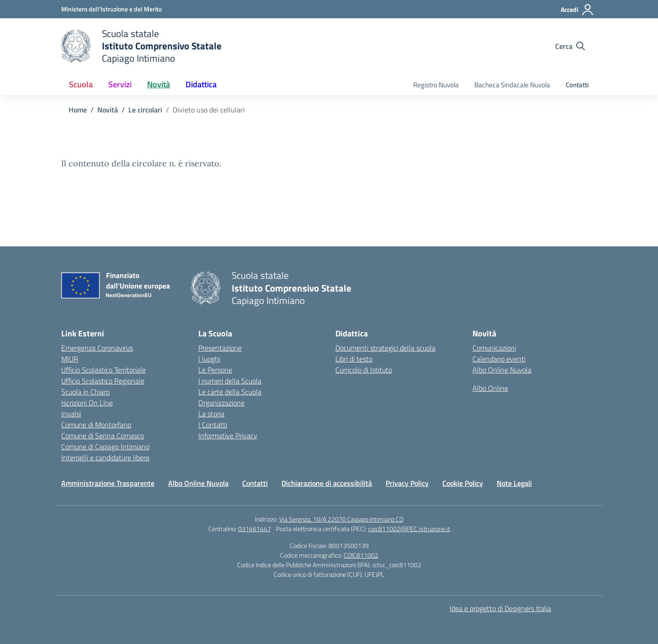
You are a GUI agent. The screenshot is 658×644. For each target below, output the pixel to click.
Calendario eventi (499, 359)
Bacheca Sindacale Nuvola (512, 85)
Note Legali (514, 483)
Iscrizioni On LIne (87, 403)
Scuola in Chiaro (85, 392)
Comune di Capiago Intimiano (105, 447)
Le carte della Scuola (230, 392)
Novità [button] (159, 84)
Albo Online (490, 388)
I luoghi (209, 359)
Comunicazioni (494, 348)
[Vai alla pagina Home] (78, 110)
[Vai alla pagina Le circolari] (145, 110)
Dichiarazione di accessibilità (327, 483)
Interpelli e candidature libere (105, 458)
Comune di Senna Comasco (103, 436)
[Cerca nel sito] (570, 46)
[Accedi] (577, 10)
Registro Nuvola (436, 85)
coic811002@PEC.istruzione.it (409, 529)
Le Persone (215, 370)
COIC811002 (361, 555)
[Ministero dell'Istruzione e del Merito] (111, 9)
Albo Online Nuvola (502, 370)
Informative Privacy (228, 436)
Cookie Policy (463, 483)
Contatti (577, 85)
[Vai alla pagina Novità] (108, 110)
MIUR (70, 359)
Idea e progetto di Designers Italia (500, 608)
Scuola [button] (81, 84)
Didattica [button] (201, 84)
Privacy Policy (407, 483)
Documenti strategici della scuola (385, 348)
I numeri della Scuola (230, 381)
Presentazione (220, 348)
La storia (211, 414)
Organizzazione (221, 403)
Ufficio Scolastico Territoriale (103, 370)
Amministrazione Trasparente (108, 483)
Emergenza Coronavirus (97, 348)
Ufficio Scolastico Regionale (103, 381)
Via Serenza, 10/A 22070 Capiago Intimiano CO (341, 519)
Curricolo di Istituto (364, 370)
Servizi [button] (120, 84)
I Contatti (213, 425)
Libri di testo (354, 359)
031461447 (255, 529)
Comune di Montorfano (96, 425)
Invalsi (71, 414)
